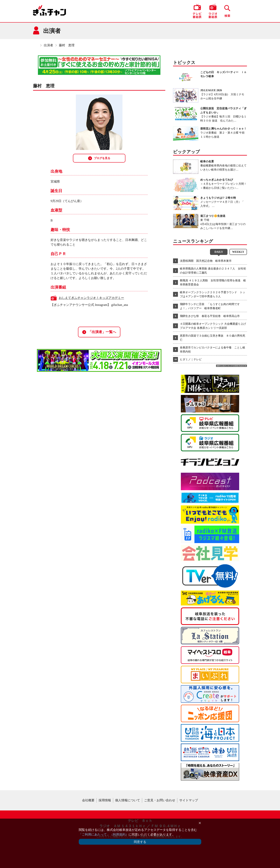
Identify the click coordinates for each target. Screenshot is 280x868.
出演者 (48, 45)
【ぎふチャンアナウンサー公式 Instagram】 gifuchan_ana (89, 305)
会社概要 (88, 800)
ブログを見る (99, 158)
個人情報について (128, 800)
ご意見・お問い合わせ (160, 800)
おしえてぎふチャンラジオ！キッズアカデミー (91, 298)
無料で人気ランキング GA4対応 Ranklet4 (231, 366)
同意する (140, 842)
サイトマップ (189, 800)
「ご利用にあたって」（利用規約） (104, 834)
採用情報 (105, 800)
